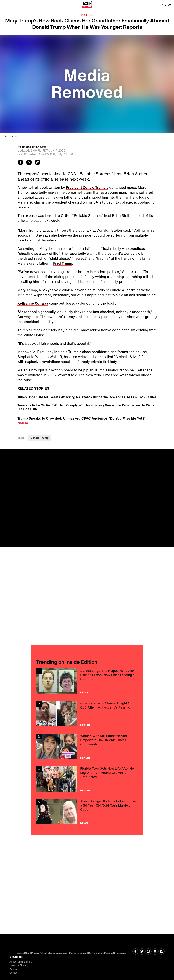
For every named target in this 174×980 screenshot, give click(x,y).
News (84, 823)
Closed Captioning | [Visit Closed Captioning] (58, 953)
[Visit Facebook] (135, 952)
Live (168, 4)
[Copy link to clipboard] (37, 163)
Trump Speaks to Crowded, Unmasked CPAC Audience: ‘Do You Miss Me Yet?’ (81, 418)
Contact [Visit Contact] (14, 973)
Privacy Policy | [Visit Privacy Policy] (39, 953)
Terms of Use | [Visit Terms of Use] (23, 953)
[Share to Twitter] (29, 163)
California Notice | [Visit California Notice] (79, 953)
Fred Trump (63, 263)
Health (85, 725)
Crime (84, 693)
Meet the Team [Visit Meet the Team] (18, 965)
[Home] (87, 4)
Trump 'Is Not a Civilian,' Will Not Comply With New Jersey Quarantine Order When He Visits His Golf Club (86, 407)
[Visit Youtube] (155, 952)
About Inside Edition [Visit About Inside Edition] (21, 962)
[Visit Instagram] (148, 952)
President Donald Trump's (87, 187)
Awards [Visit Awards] (13, 969)
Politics (87, 15)
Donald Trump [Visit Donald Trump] (39, 438)
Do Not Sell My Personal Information (107, 953)
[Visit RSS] (161, 952)
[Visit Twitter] (142, 952)
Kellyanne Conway (33, 303)
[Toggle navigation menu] (5, 4)
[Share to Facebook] (21, 163)
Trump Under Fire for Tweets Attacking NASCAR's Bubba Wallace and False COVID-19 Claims (87, 397)
